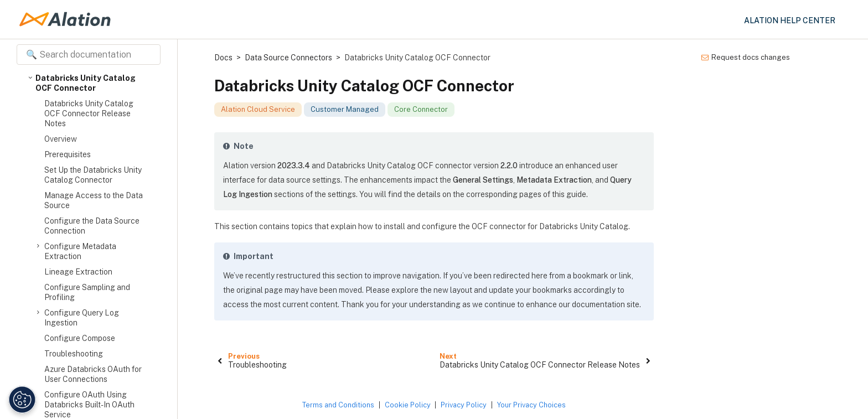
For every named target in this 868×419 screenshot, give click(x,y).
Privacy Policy (464, 405)
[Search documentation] (89, 55)
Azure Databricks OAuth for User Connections (93, 374)
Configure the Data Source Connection (92, 226)
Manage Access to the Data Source (94, 200)
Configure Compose (80, 338)
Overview (61, 139)
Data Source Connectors (288, 58)
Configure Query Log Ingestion (82, 317)
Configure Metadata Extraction (80, 251)
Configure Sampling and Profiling (87, 292)
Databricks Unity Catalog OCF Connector (86, 83)
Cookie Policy (408, 405)
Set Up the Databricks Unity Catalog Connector (93, 175)
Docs (223, 58)
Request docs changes (746, 57)
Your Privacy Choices (531, 405)
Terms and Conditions (338, 405)
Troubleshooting (74, 354)
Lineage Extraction (78, 272)
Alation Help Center (790, 20)
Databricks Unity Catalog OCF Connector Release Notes (89, 113)
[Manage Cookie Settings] (20, 400)
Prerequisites (68, 154)
